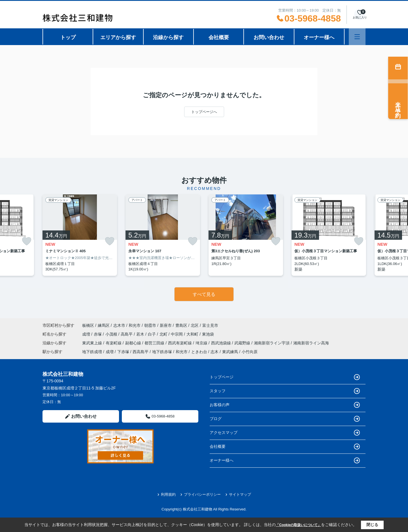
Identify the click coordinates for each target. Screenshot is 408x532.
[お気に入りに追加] (27, 241)
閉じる (372, 525)
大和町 (193, 334)
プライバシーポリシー (200, 494)
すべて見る (204, 294)
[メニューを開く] (357, 37)
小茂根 (112, 334)
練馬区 (104, 325)
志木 (214, 352)
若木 (141, 334)
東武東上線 (93, 343)
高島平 (127, 334)
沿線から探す (168, 37)
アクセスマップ (285, 433)
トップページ (285, 377)
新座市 (166, 325)
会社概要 (219, 37)
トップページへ (204, 112)
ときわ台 (199, 352)
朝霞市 (150, 325)
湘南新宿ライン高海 (311, 343)
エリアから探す (118, 37)
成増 (87, 334)
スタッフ (285, 391)
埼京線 (202, 343)
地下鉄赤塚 (162, 352)
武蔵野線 (243, 343)
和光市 (135, 325)
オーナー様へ (319, 37)
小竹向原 (250, 352)
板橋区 (88, 325)
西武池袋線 (222, 343)
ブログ (285, 419)
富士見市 (210, 325)
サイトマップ (238, 494)
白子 (152, 334)
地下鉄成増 (92, 352)
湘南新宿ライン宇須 (272, 343)
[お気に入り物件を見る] (360, 15)
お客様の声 (285, 405)
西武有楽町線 (180, 343)
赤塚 (98, 334)
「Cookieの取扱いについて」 (298, 525)
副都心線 (134, 343)
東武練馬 (230, 352)
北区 (195, 325)
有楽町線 (114, 343)
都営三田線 (155, 343)
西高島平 (141, 352)
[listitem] (80, 235)
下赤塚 (123, 352)
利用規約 (166, 494)
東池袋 (208, 334)
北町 (164, 334)
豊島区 (181, 325)
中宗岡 (177, 334)
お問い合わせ (269, 37)
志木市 (119, 325)
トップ (68, 37)
